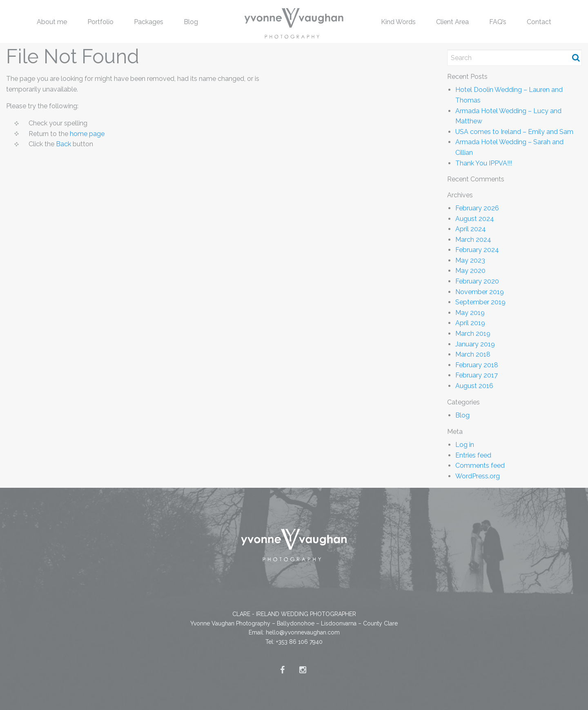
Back (63, 144)
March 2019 (473, 334)
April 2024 (471, 229)
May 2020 (470, 271)
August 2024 (475, 219)
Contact (539, 22)
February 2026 (477, 208)
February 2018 (477, 365)
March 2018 (473, 354)
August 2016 (474, 386)
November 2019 (480, 292)
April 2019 (470, 323)
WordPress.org (478, 476)
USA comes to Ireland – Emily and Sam (514, 132)
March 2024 (473, 240)
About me (52, 22)
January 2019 (475, 344)
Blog (191, 22)
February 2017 (477, 375)
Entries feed (473, 455)
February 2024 (477, 250)
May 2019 (470, 313)
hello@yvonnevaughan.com (303, 632)
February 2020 (477, 281)
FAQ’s (498, 22)
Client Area (452, 22)
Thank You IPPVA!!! (484, 163)
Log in (465, 445)
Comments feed (480, 466)
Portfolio (100, 22)
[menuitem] (52, 21)
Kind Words (398, 22)
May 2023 (470, 260)
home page (87, 134)
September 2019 (480, 302)
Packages (149, 22)
